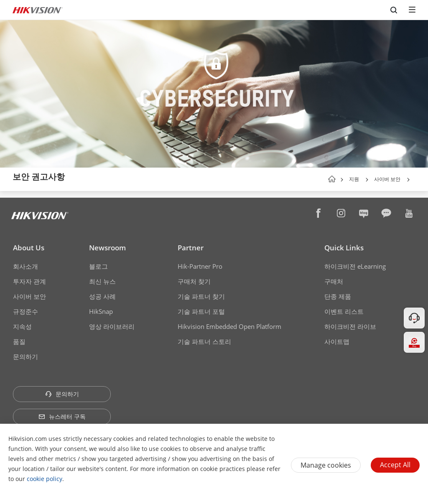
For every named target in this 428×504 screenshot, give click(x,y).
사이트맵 (337, 341)
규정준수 (25, 311)
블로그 (98, 266)
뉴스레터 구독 (62, 416)
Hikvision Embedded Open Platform (229, 326)
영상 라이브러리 (112, 326)
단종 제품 (338, 296)
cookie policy (45, 479)
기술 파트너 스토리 (204, 341)
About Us (29, 248)
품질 (19, 341)
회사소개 (25, 266)
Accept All (395, 465)
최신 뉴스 (102, 281)
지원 (354, 179)
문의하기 (25, 356)
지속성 (22, 326)
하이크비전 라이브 (350, 326)
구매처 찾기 (194, 281)
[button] (367, 180)
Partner (191, 248)
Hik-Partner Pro (200, 266)
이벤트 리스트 (344, 311)
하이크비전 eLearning (355, 266)
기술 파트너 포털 (201, 311)
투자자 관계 (29, 281)
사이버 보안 (387, 179)
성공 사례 (102, 296)
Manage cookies (326, 465)
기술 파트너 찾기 (201, 296)
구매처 (334, 281)
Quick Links (344, 248)
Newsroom (107, 248)
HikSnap (101, 311)
